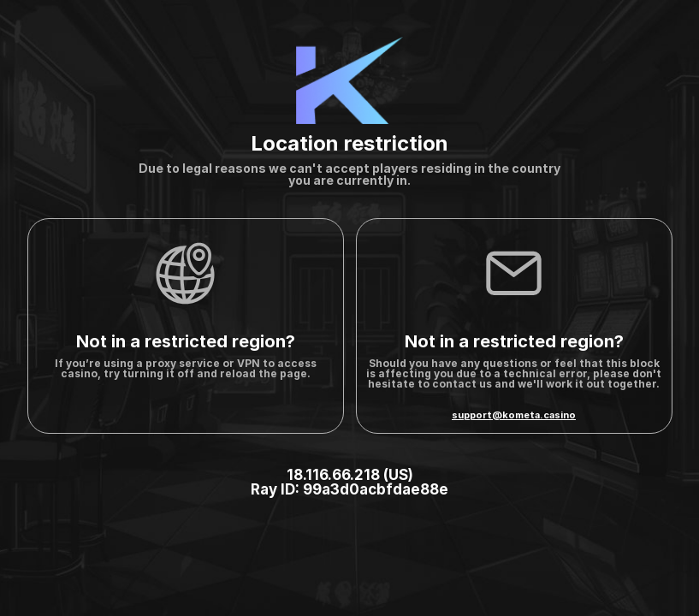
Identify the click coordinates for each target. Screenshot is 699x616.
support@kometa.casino (514, 415)
